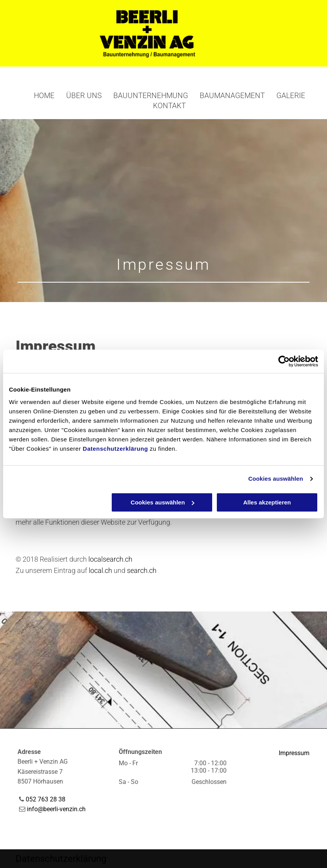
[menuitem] (38, 96)
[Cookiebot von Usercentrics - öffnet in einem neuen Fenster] (284, 361)
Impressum (294, 753)
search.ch (142, 570)
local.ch (100, 570)
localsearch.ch (110, 559)
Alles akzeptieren (267, 502)
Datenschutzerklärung (116, 449)
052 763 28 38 (46, 799)
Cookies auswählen (276, 479)
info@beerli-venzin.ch (56, 809)
